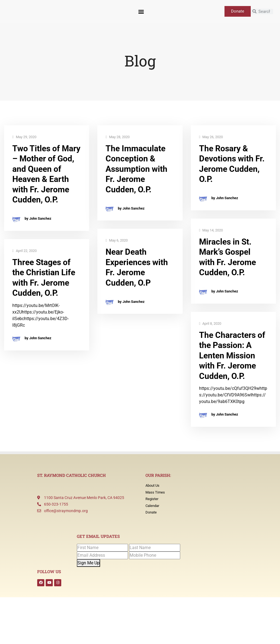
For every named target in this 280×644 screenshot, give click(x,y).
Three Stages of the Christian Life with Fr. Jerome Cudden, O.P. (44, 278)
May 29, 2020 (24, 137)
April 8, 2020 (210, 324)
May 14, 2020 (211, 230)
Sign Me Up (88, 563)
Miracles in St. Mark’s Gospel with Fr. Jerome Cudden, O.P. (227, 257)
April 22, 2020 (24, 251)
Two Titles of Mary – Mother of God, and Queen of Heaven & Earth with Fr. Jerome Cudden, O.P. (46, 174)
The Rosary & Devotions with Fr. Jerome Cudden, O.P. (232, 164)
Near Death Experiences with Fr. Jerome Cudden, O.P (137, 267)
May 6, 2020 (117, 241)
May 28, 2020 (118, 137)
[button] (141, 11)
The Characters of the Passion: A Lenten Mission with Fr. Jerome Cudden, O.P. (232, 356)
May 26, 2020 (211, 137)
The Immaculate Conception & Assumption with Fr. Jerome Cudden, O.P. (136, 169)
